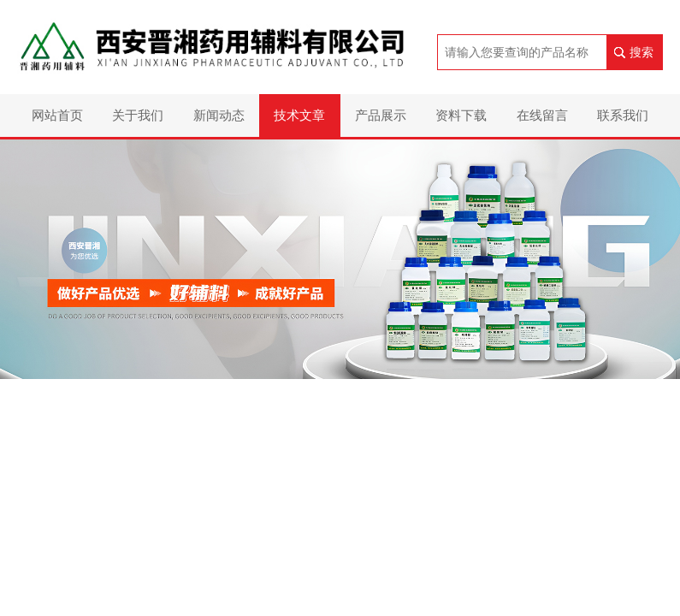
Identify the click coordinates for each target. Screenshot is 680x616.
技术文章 (299, 115)
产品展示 (381, 115)
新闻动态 (219, 115)
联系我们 (623, 115)
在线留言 (542, 115)
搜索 (642, 52)
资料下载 (461, 115)
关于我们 (138, 115)
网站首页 (57, 115)
